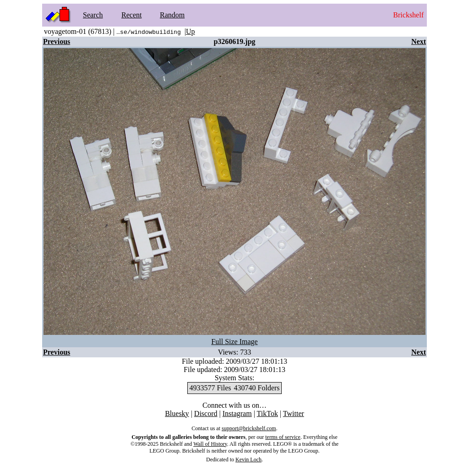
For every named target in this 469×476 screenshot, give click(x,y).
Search (93, 15)
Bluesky (177, 413)
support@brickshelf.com (249, 428)
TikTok (267, 413)
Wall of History (210, 444)
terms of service (283, 437)
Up (191, 31)
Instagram (237, 413)
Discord (206, 413)
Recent (131, 15)
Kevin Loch (248, 460)
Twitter (294, 413)
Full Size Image (234, 342)
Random (172, 15)
